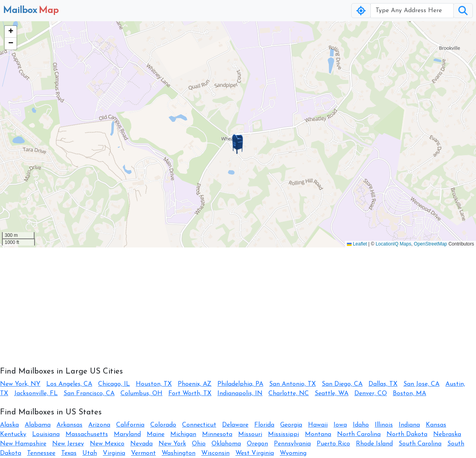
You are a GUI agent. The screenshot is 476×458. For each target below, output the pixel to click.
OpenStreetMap (431, 244)
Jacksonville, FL (36, 394)
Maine (156, 434)
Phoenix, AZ (195, 384)
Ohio (199, 444)
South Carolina (420, 444)
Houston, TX (154, 384)
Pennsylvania (292, 444)
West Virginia (255, 453)
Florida (264, 425)
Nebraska (447, 434)
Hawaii (318, 425)
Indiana (409, 425)
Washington (179, 453)
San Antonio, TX (293, 384)
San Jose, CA (421, 384)
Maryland (127, 434)
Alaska (9, 425)
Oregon (257, 444)
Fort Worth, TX (190, 394)
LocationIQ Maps (393, 244)
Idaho (361, 425)
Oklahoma (226, 444)
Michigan (183, 434)
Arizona (99, 425)
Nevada (141, 444)
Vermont (143, 453)
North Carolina (359, 434)
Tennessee (41, 453)
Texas (69, 453)
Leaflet (357, 244)
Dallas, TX (383, 384)
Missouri (250, 434)
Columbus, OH (141, 394)
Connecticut (199, 425)
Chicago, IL (114, 384)
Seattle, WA (332, 394)
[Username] (412, 11)
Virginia (114, 453)
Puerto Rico (333, 444)
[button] (238, 144)
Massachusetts (87, 434)
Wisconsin (215, 453)
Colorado (163, 425)
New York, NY (20, 384)
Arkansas (69, 425)
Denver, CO (371, 394)
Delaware (235, 425)
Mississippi (284, 434)
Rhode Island (374, 444)
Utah (90, 453)
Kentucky (13, 434)
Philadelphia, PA (240, 384)
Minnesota (217, 434)
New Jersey (68, 444)
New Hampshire (23, 444)
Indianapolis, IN (240, 394)
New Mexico (107, 444)
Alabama (38, 425)
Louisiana (46, 434)
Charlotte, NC (289, 394)
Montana (318, 434)
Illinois (384, 425)
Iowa (340, 425)
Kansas (436, 425)
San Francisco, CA (89, 394)
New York (172, 444)
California (130, 425)
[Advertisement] (235, 302)
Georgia (291, 425)
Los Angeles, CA (69, 384)
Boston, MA (409, 394)
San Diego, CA (342, 384)
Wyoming (293, 453)
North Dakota (407, 434)
